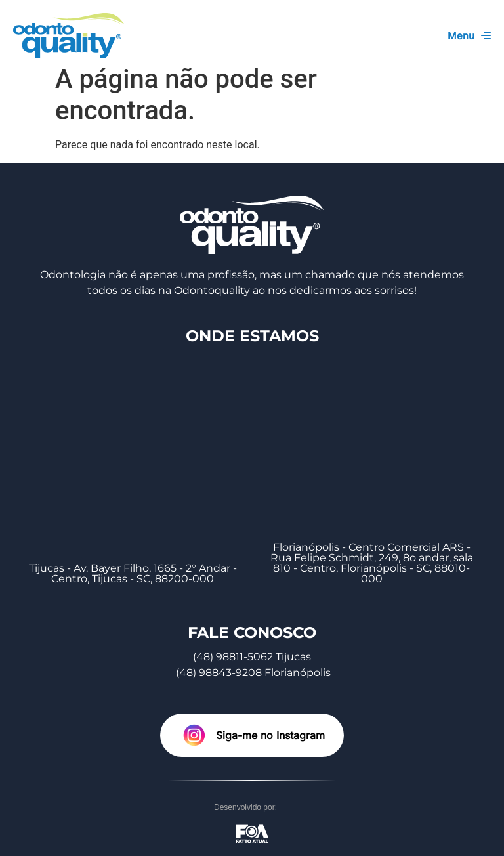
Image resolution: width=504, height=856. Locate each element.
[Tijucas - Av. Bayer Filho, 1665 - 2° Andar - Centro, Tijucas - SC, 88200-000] (133, 447)
